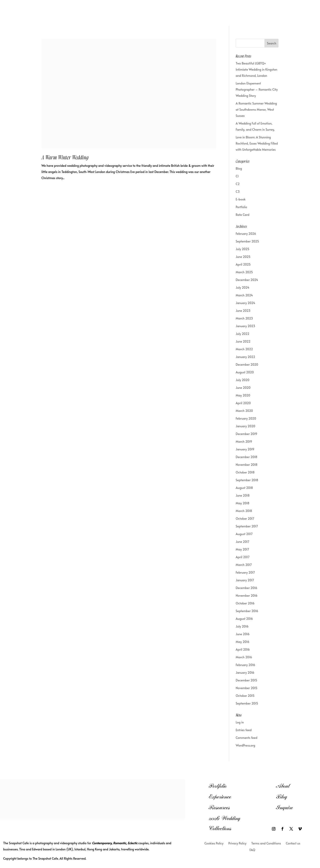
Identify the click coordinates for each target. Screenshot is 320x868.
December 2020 (247, 364)
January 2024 (245, 303)
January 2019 (245, 449)
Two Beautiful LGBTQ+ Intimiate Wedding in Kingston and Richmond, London (257, 69)
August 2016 (244, 619)
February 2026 (246, 234)
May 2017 (242, 549)
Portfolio (241, 207)
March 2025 (244, 272)
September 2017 (247, 526)
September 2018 (247, 480)
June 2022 (243, 341)
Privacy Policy (237, 844)
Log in (240, 722)
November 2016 (247, 595)
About (283, 786)
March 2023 (244, 318)
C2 (238, 184)
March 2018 (244, 511)
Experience (220, 797)
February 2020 (246, 418)
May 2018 (242, 503)
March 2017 (244, 565)
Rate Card (242, 215)
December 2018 (246, 457)
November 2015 (247, 688)
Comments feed (247, 738)
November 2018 (247, 465)
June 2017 (242, 542)
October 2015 (245, 696)
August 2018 (244, 488)
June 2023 (243, 311)
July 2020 (243, 380)
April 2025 (243, 264)
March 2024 (244, 295)
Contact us (293, 844)
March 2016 (244, 657)
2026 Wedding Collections (224, 823)
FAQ (252, 850)
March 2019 (244, 441)
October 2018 (245, 472)
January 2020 (245, 426)
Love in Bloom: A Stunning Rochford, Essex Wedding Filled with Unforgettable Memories (257, 143)
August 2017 (244, 534)
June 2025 (243, 257)
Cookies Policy (214, 844)
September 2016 (247, 611)
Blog (239, 168)
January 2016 (245, 673)
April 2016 (243, 649)
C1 (237, 176)
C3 (238, 192)
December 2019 (246, 434)
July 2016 (242, 626)
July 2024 (242, 287)
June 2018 (243, 495)
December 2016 (246, 588)
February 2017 (245, 572)
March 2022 (244, 349)
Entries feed (244, 730)
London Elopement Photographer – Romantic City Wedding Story (257, 89)
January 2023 (245, 326)
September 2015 (247, 703)
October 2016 (245, 603)
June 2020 (243, 388)
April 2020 (243, 403)
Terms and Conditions (266, 844)
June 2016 (243, 634)
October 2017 (245, 518)
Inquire (284, 807)
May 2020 (243, 395)
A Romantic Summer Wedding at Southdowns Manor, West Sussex (256, 109)
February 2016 (245, 665)
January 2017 (245, 580)
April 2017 (243, 557)
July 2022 (242, 334)
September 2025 (247, 241)
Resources (219, 807)
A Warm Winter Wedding (65, 158)
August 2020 (245, 372)
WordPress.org (245, 745)
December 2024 (247, 280)
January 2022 (245, 357)
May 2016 (242, 642)
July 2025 (242, 249)
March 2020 (244, 411)
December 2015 (246, 680)
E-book (240, 199)
